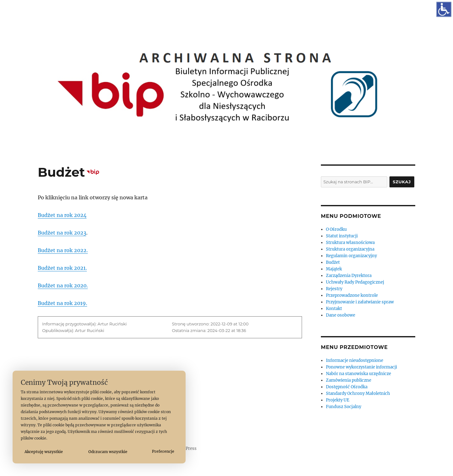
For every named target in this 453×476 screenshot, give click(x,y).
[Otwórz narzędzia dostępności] (444, 9)
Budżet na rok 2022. (63, 250)
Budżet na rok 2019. (62, 303)
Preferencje (163, 451)
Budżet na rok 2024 (62, 215)
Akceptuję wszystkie (44, 452)
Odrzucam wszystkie (108, 452)
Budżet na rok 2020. (63, 285)
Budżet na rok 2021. (62, 268)
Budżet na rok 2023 (62, 233)
